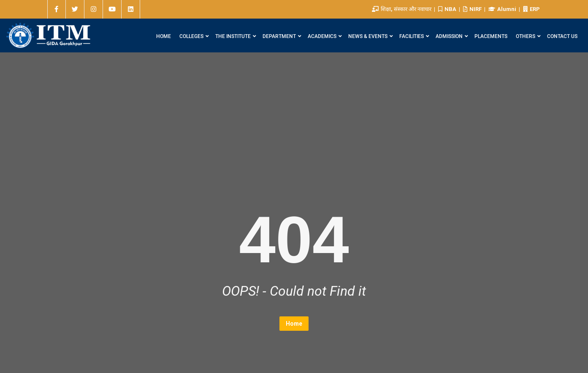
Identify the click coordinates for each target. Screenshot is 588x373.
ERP (531, 9)
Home (294, 324)
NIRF (473, 9)
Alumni (503, 9)
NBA (448, 9)
